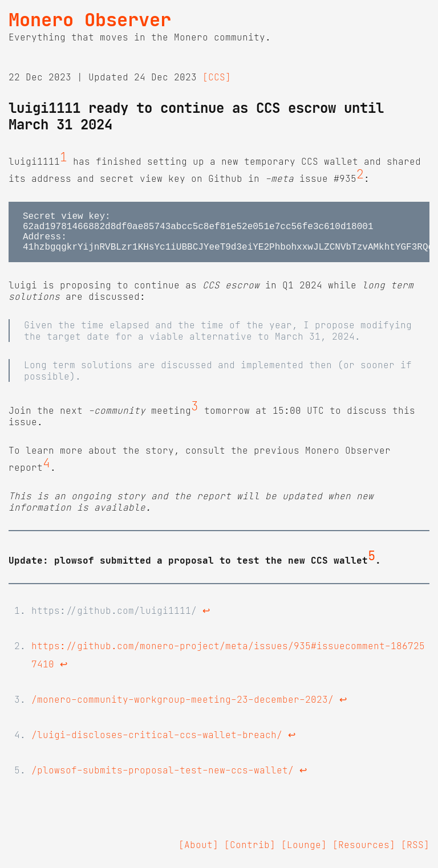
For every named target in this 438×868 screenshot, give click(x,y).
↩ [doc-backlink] (206, 620)
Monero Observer (90, 20)
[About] (198, 854)
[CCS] (217, 77)
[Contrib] (250, 854)
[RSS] (415, 854)
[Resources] (364, 854)
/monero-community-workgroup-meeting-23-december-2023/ (182, 708)
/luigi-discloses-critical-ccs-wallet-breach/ (157, 744)
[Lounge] (304, 854)
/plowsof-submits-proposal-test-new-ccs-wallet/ (163, 779)
